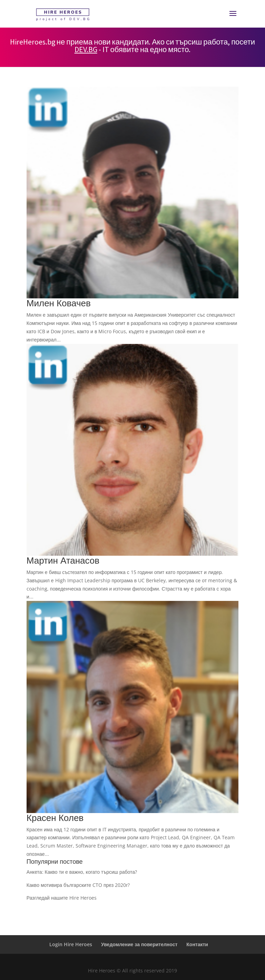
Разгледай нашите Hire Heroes (62, 898)
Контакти (197, 944)
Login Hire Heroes (71, 944)
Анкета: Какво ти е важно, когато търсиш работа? (82, 872)
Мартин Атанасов (63, 560)
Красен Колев (55, 818)
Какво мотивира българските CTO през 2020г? (78, 885)
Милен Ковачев (59, 303)
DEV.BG (86, 49)
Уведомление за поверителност (139, 944)
